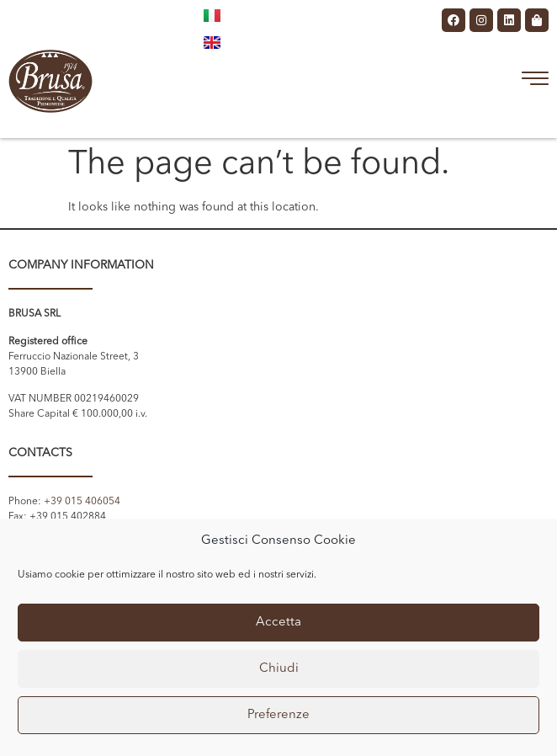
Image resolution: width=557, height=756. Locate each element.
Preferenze (278, 715)
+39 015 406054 (82, 502)
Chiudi (279, 669)
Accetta (278, 623)
